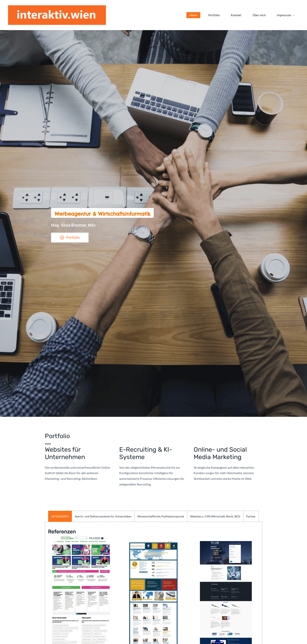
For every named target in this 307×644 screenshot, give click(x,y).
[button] (60, 518)
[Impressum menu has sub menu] (250, 16)
